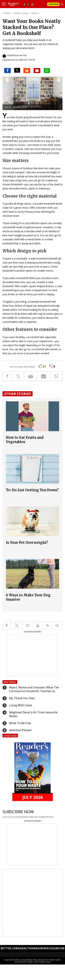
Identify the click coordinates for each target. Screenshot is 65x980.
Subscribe (53, 4)
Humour (37, 948)
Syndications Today (24, 962)
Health (26, 948)
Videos (48, 948)
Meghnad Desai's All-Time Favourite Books (33, 714)
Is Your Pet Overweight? (27, 543)
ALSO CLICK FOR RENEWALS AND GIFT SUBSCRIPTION (28, 817)
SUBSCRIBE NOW (18, 812)
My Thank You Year (22, 698)
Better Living (11, 948)
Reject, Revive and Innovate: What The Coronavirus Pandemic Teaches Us (34, 689)
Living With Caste (21, 705)
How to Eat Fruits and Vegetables (25, 440)
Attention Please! (20, 730)
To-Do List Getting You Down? (32, 490)
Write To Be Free (20, 723)
